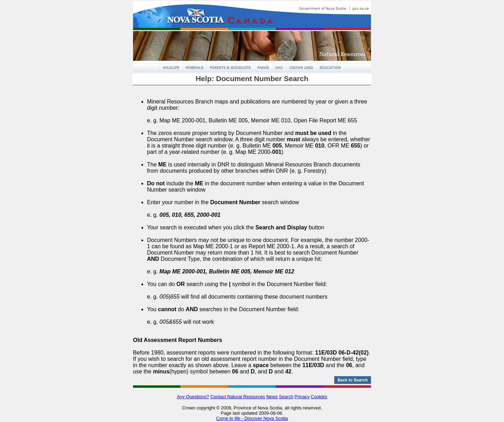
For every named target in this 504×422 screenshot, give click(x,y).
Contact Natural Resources (238, 397)
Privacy (302, 397)
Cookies (319, 397)
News (272, 397)
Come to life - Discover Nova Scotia (252, 418)
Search (286, 397)
